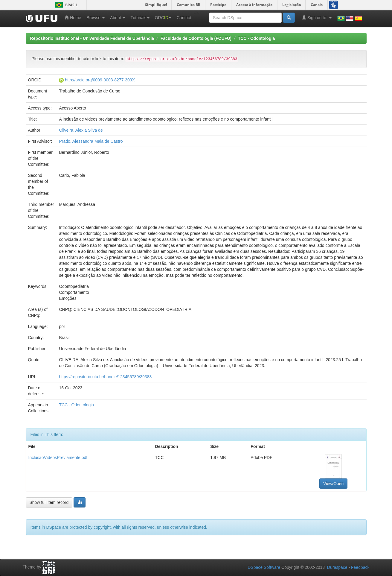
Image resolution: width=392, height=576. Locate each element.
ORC (163, 18)
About (118, 18)
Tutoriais (140, 18)
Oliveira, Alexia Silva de (81, 130)
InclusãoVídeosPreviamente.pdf (58, 458)
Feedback (360, 567)
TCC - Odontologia (257, 38)
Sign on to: (317, 18)
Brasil (65, 5)
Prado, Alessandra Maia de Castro (91, 141)
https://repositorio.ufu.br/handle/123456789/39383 (105, 377)
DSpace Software (264, 567)
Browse (96, 18)
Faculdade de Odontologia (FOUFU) (196, 38)
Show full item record (49, 502)
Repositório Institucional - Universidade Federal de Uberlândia (92, 38)
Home (73, 18)
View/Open (333, 484)
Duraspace (337, 567)
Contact (184, 18)
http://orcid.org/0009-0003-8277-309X (100, 80)
